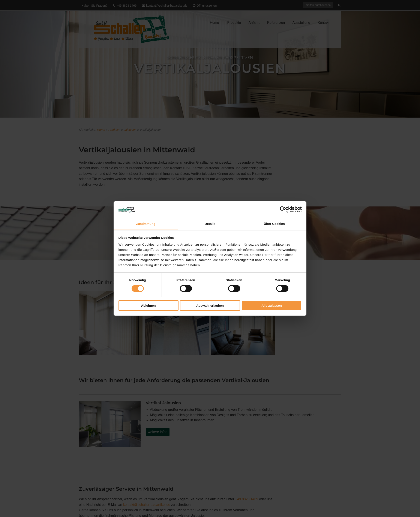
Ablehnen (148, 306)
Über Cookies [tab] (274, 224)
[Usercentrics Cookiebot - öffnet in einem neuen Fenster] (283, 209)
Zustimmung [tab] (146, 224)
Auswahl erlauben (210, 306)
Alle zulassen (272, 306)
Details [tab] (210, 224)
